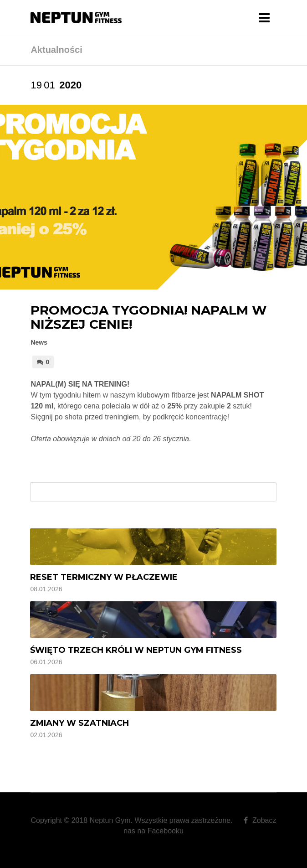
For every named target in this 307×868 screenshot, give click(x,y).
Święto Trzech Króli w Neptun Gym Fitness (136, 650)
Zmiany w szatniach (79, 723)
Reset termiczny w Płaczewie (104, 577)
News (39, 342)
